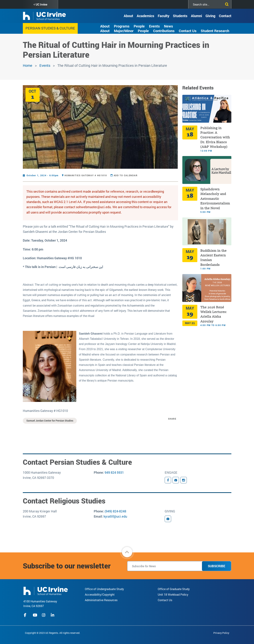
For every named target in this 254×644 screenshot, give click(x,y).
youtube (35, 615)
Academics (145, 16)
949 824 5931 (114, 472)
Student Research (215, 31)
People (139, 26)
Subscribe (216, 566)
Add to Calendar (126, 175)
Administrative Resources (101, 600)
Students (180, 16)
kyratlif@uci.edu (115, 516)
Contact (225, 16)
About (128, 16)
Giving (210, 16)
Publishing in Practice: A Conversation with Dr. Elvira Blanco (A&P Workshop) (215, 137)
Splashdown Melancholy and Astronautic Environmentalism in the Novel (215, 199)
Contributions (164, 31)
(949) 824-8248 (115, 511)
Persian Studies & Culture (50, 28)
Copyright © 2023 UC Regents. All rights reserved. (53, 633)
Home (28, 65)
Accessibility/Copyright (100, 594)
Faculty (164, 16)
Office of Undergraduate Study (104, 589)
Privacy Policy (221, 633)
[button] (127, 552)
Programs (122, 26)
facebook (26, 615)
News (168, 26)
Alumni (196, 16)
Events (154, 26)
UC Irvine (41, 4)
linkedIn (53, 615)
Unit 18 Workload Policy (173, 594)
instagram (44, 615)
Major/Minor (124, 31)
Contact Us (188, 31)
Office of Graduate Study (174, 589)
